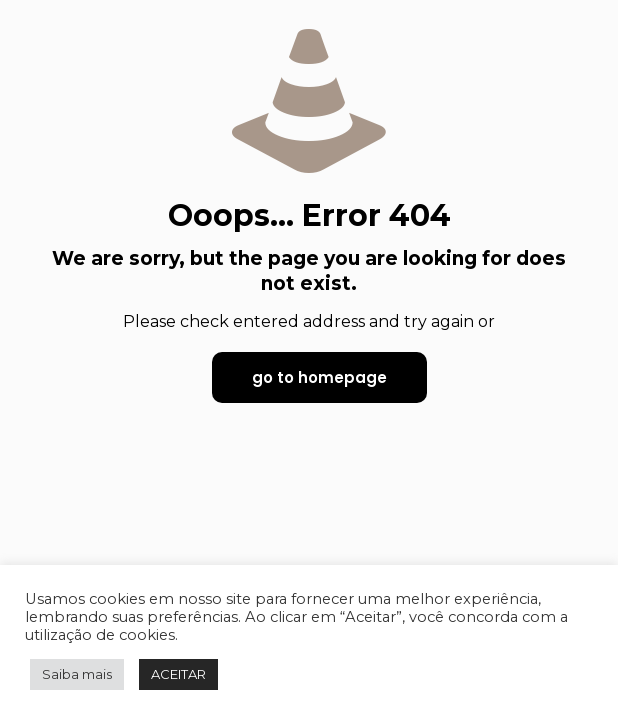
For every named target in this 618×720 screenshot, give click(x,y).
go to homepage (319, 377)
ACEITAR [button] (178, 674)
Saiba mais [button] (77, 674)
